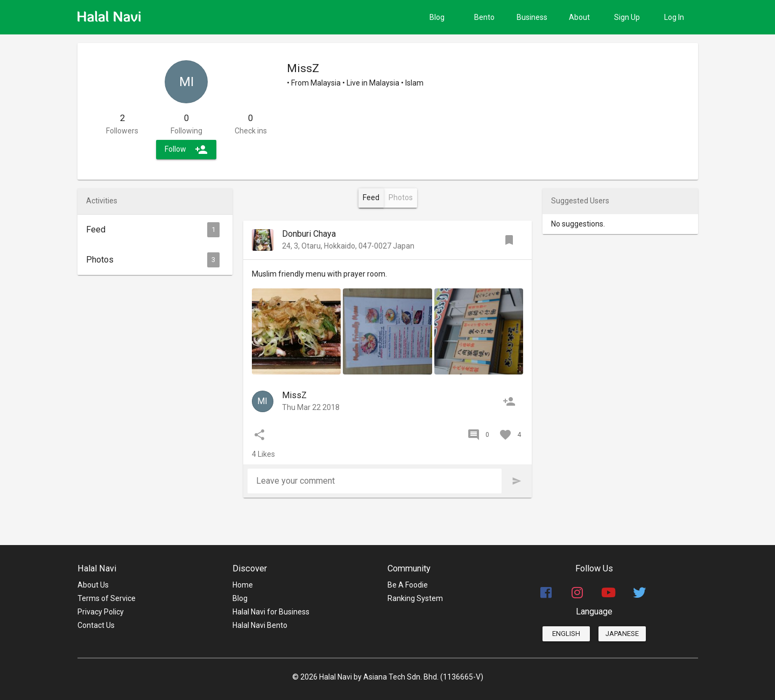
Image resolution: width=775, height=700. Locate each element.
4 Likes (263, 454)
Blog (240, 598)
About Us (93, 585)
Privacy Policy (101, 612)
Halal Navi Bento (260, 625)
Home (243, 585)
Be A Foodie (408, 585)
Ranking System (415, 598)
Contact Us (96, 625)
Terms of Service (107, 598)
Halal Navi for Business (271, 612)
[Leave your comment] (375, 481)
